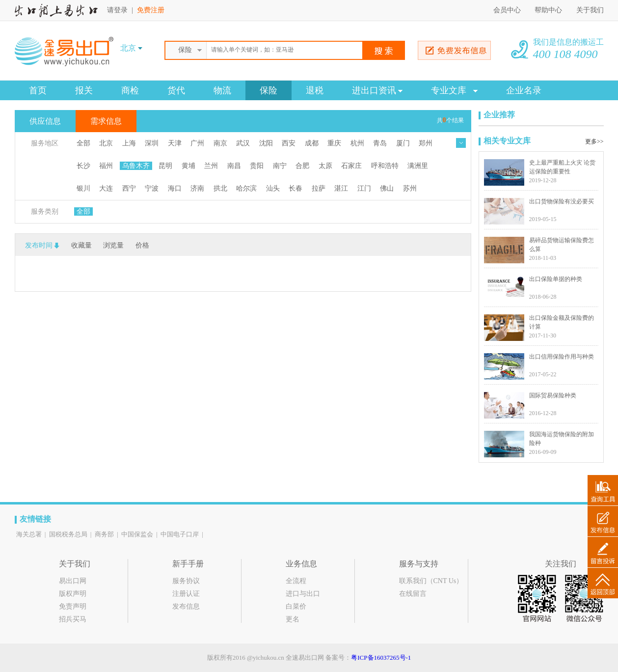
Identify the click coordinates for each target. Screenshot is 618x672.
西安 (289, 143)
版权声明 (73, 594)
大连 (106, 188)
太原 (325, 166)
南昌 (234, 166)
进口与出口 (303, 594)
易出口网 (73, 581)
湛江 (341, 188)
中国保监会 (137, 534)
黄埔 (188, 166)
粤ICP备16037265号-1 (381, 658)
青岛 (380, 143)
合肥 (302, 166)
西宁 (129, 188)
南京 (220, 143)
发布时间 (39, 245)
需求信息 (106, 121)
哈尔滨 (246, 188)
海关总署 (29, 534)
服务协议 (186, 581)
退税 (315, 90)
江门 (364, 188)
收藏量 (81, 245)
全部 (83, 143)
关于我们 (590, 10)
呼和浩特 (385, 166)
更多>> (594, 141)
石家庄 (351, 166)
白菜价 (296, 606)
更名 (293, 619)
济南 (197, 188)
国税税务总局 (68, 534)
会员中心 (507, 10)
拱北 (220, 188)
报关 (84, 90)
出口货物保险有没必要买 (562, 201)
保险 (269, 90)
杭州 (357, 143)
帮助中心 (549, 10)
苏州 (410, 188)
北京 (106, 143)
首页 (38, 90)
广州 (197, 143)
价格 (142, 245)
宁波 (152, 188)
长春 (296, 188)
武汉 (243, 143)
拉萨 (319, 188)
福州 (106, 166)
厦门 (403, 143)
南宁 (280, 166)
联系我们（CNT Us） (431, 581)
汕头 (273, 188)
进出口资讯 (377, 90)
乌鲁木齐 (136, 166)
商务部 (104, 534)
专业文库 (454, 90)
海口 (175, 188)
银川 (83, 188)
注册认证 (186, 594)
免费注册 (151, 10)
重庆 (334, 143)
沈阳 (266, 143)
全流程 (296, 581)
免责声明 (73, 606)
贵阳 (257, 166)
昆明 (165, 166)
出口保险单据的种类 (556, 279)
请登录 (117, 10)
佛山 (387, 188)
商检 (130, 90)
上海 (129, 143)
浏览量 (113, 245)
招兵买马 (73, 619)
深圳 (152, 143)
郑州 (426, 143)
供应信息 (45, 121)
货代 (176, 90)
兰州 (211, 166)
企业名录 (524, 90)
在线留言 (413, 594)
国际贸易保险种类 (553, 395)
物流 (222, 90)
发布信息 (186, 606)
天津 (175, 143)
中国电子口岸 (180, 534)
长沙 (83, 166)
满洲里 (418, 166)
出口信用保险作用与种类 (562, 357)
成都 (312, 143)
